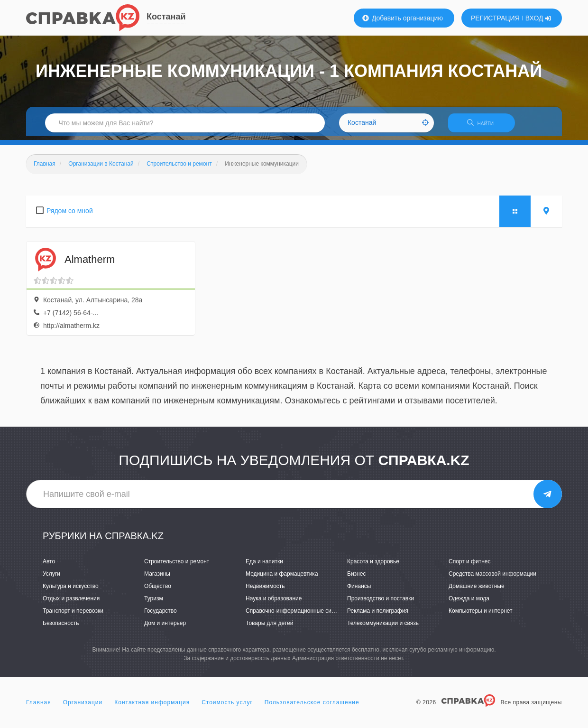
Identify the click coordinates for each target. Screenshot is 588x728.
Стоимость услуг (227, 706)
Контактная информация (152, 706)
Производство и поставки (381, 603)
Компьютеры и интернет (481, 615)
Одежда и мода (469, 603)
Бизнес (356, 578)
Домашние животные (477, 590)
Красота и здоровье (373, 565)
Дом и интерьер (165, 627)
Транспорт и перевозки (73, 615)
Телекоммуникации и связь (383, 627)
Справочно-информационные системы (297, 615)
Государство (161, 615)
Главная (39, 706)
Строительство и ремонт (177, 565)
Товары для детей (269, 627)
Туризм (154, 603)
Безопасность (61, 627)
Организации (83, 706)
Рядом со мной (70, 215)
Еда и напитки (264, 565)
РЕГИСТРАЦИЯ (495, 18)
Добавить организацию (403, 18)
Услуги (51, 578)
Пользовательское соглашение (312, 706)
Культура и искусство (71, 590)
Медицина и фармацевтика (282, 578)
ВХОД (538, 18)
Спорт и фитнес (470, 565)
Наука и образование (274, 603)
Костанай (166, 17)
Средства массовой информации (492, 578)
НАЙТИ (486, 126)
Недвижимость (265, 590)
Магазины (157, 578)
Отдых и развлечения (71, 603)
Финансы (359, 590)
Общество (158, 590)
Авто (49, 565)
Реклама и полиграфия (378, 615)
